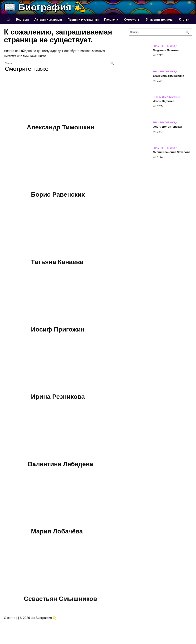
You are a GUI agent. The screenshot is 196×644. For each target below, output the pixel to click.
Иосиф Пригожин (58, 329)
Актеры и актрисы (48, 20)
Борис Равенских (58, 195)
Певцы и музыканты (83, 20)
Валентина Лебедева (61, 464)
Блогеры (22, 20)
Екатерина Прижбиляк (168, 76)
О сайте (10, 618)
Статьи (184, 20)
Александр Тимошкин (60, 127)
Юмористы (132, 20)
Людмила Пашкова (166, 50)
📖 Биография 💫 (45, 7)
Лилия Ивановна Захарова (172, 152)
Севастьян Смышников (60, 599)
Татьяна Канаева (57, 262)
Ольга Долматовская (167, 127)
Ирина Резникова (58, 397)
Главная (8, 19)
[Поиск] (112, 63)
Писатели (111, 20)
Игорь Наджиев (164, 101)
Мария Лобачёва (57, 531)
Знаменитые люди (160, 20)
